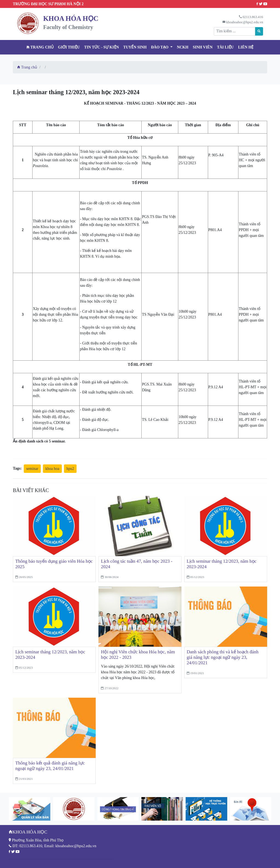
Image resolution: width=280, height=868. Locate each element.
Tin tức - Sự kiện (102, 47)
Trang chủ (40, 47)
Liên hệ (246, 47)
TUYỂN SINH (135, 47)
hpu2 (70, 469)
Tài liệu (225, 47)
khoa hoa (52, 469)
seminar (32, 469)
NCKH (183, 47)
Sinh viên (203, 47)
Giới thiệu (69, 47)
